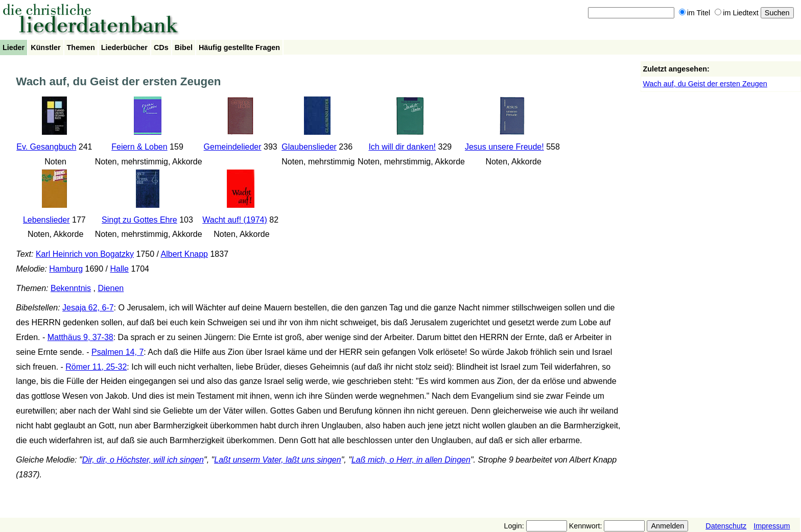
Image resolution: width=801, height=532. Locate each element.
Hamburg (66, 269)
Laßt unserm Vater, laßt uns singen (277, 460)
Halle (119, 269)
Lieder (14, 47)
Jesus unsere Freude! (504, 147)
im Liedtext (737, 13)
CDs (161, 47)
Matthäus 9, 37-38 (80, 337)
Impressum (772, 526)
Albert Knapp (185, 254)
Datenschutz (726, 526)
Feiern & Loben (139, 147)
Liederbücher (124, 47)
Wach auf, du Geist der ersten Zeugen (705, 84)
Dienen (111, 288)
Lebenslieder (46, 220)
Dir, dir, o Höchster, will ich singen (143, 460)
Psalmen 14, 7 (117, 352)
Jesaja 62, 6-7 (88, 308)
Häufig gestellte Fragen (239, 47)
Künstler (45, 47)
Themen (81, 47)
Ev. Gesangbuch (46, 147)
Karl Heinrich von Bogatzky (85, 254)
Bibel (184, 47)
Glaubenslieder (309, 147)
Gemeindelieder (233, 147)
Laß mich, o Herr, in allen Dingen (411, 460)
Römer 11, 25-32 (96, 367)
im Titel (695, 13)
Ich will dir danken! (402, 147)
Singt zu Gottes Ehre (139, 220)
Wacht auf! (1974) (235, 220)
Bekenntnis (71, 288)
